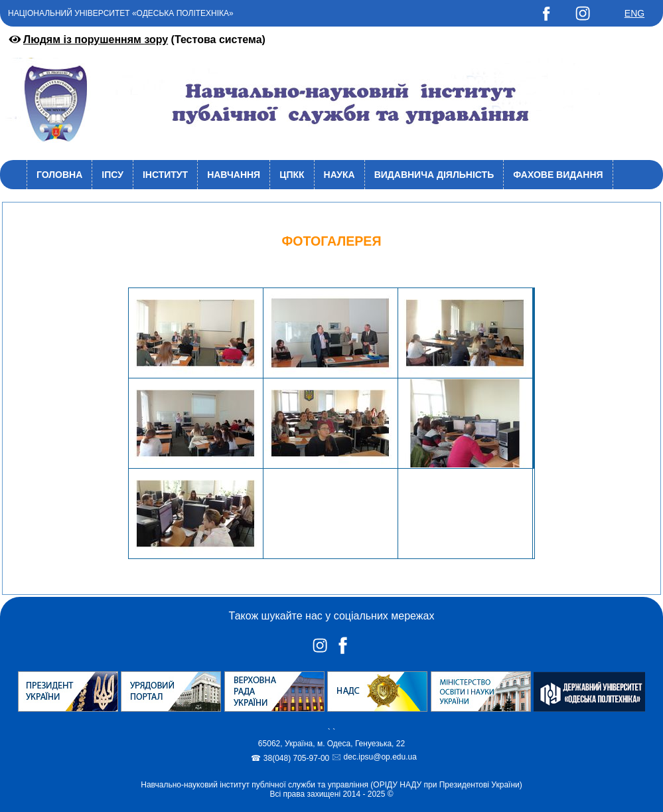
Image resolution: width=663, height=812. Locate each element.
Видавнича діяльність (434, 175)
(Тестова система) (136, 40)
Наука (339, 175)
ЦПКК (292, 175)
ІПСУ (112, 175)
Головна (59, 175)
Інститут (165, 175)
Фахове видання (558, 175)
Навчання (234, 175)
